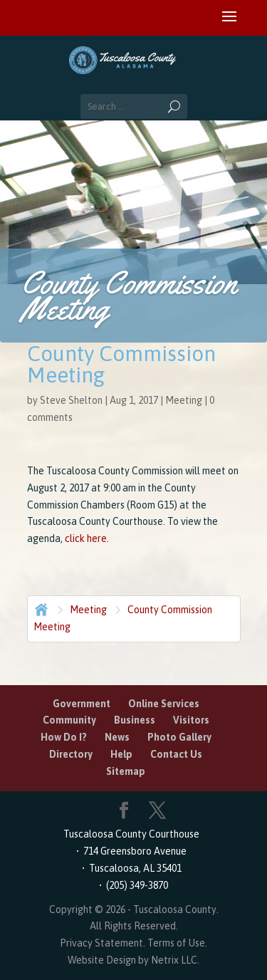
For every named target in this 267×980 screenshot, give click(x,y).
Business (135, 720)
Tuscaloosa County (175, 909)
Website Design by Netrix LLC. (133, 960)
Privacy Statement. (103, 943)
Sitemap (126, 771)
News (117, 737)
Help (121, 754)
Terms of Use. (177, 943)
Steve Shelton (71, 400)
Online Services (164, 704)
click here (86, 538)
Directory (71, 754)
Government (82, 704)
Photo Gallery (179, 737)
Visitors (191, 720)
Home (40, 608)
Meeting (184, 400)
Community (69, 720)
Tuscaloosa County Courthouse (133, 834)
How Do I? (64, 737)
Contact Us (176, 754)
